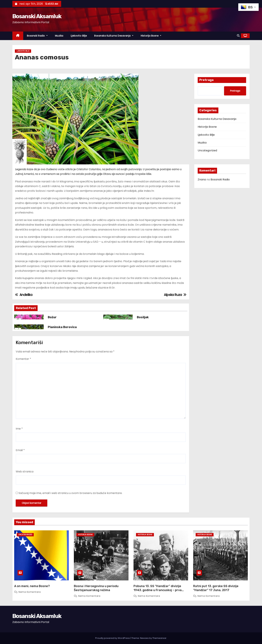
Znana (202, 179)
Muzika (59, 36)
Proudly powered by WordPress (113, 638)
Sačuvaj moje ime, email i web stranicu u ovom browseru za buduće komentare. (70, 493)
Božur (52, 317)
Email (20, 450)
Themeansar (159, 638)
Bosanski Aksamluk (37, 16)
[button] (238, 36)
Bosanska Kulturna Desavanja (114, 36)
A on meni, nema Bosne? (32, 586)
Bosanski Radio (37, 36)
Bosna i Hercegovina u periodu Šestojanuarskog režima (96, 588)
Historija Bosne (151, 36)
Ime (19, 429)
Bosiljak (143, 317)
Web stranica (25, 472)
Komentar (23, 359)
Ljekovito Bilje (79, 36)
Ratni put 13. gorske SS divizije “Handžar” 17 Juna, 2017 (216, 588)
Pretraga (206, 80)
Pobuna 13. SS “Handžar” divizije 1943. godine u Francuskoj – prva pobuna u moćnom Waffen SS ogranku (158, 592)
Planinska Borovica (62, 327)
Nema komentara (30, 592)
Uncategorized (207, 150)
